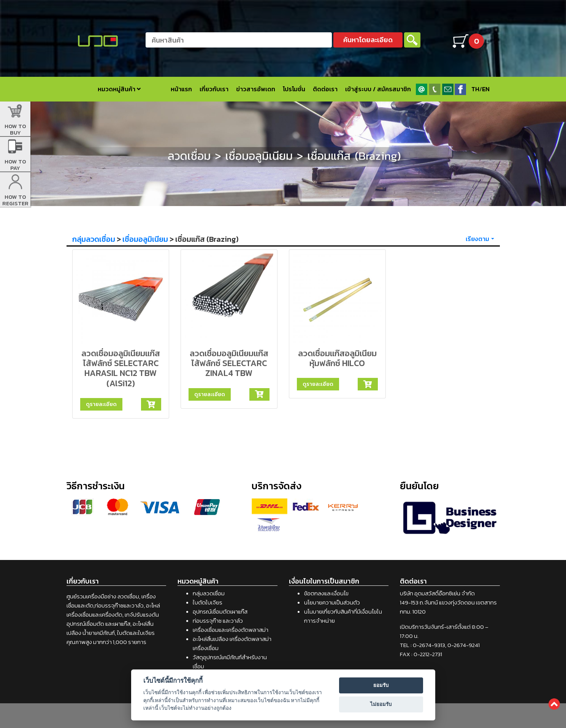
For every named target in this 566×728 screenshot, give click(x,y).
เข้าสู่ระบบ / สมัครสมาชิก (378, 89)
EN (486, 89)
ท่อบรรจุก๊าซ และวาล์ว (218, 621)
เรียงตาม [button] (477, 239)
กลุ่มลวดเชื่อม (94, 239)
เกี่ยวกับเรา (214, 89)
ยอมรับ (381, 685)
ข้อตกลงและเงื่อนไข (326, 593)
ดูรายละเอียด (101, 404)
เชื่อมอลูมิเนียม (145, 239)
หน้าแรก (181, 89)
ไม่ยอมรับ (381, 704)
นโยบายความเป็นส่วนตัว (332, 602)
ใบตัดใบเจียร (208, 602)
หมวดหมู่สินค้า (119, 89)
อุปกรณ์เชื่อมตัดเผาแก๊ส (220, 611)
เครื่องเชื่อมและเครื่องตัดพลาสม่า (231, 630)
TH (475, 89)
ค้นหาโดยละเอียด (368, 40)
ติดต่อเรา (325, 89)
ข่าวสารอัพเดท (256, 89)
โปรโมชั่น (294, 89)
